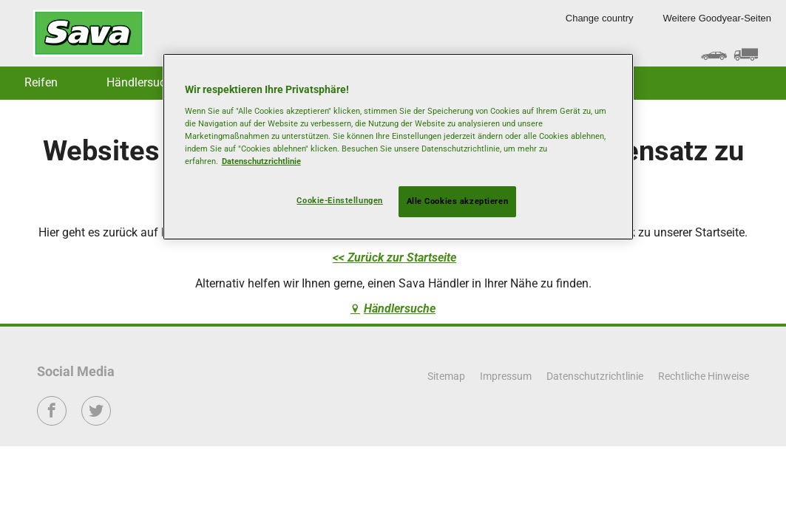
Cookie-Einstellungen (339, 200)
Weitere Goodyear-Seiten (717, 18)
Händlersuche (142, 82)
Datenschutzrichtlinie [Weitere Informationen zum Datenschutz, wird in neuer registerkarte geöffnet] (261, 161)
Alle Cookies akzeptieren (458, 201)
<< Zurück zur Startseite (394, 258)
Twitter (96, 421)
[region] (399, 147)
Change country (600, 18)
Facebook (52, 421)
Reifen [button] (41, 82)
